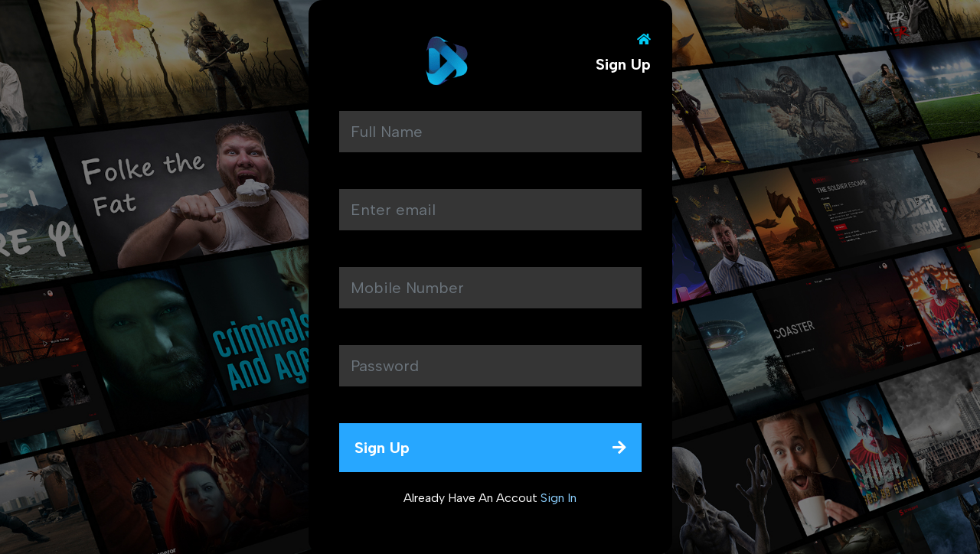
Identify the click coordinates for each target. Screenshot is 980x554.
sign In (559, 498)
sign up (490, 448)
